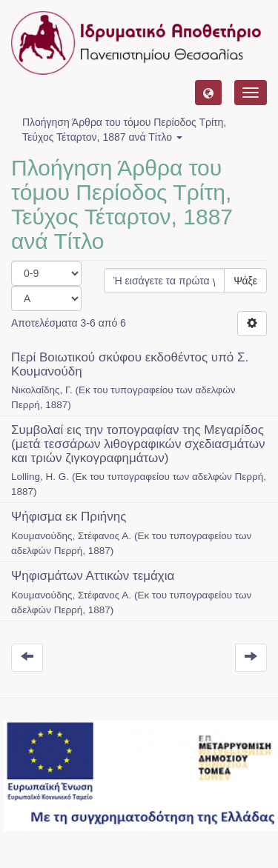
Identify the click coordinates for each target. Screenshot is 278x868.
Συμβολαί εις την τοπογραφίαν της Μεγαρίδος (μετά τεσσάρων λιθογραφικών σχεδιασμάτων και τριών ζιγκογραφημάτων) (138, 444)
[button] (208, 93)
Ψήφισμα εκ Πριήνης (69, 517)
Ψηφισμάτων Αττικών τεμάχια (93, 576)
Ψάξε (245, 281)
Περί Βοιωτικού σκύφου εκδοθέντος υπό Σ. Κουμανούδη (130, 364)
